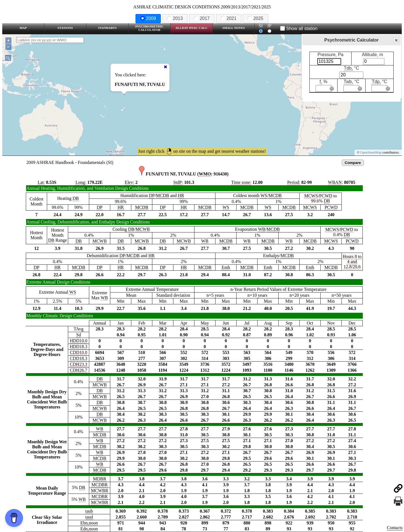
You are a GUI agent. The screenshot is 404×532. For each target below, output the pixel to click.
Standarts (107, 28)
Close (396, 40)
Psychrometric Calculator (149, 28)
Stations (65, 28)
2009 (148, 18)
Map (23, 28)
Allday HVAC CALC (191, 28)
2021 (229, 18)
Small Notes (234, 28)
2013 (175, 18)
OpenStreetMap (371, 152)
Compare (353, 163)
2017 (202, 18)
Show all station (299, 28)
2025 (255, 18)
